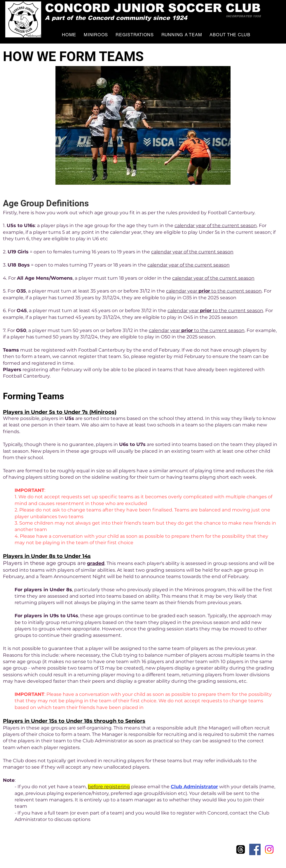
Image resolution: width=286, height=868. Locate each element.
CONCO (68, 8)
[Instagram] (269, 849)
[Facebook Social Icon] (255, 849)
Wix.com (53, 852)
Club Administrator (194, 787)
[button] (182, 35)
